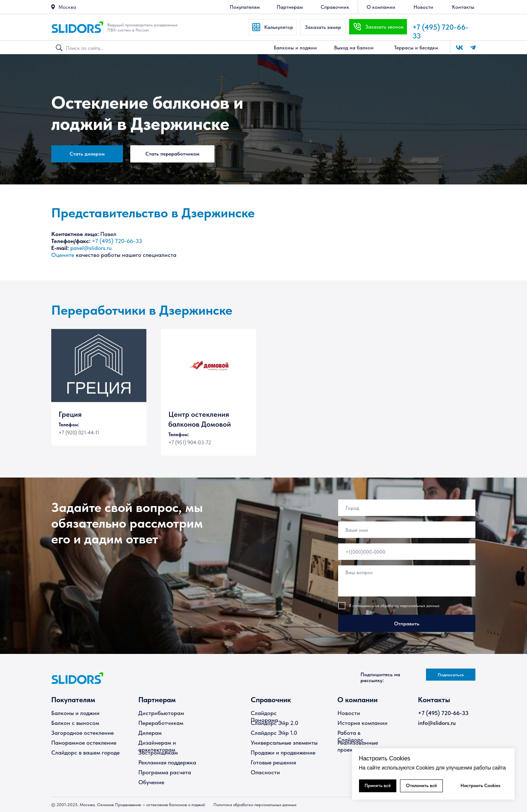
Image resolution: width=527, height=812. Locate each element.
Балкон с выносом (75, 723)
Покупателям (73, 700)
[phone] (407, 552)
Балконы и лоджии (75, 713)
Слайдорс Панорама (264, 716)
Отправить (407, 624)
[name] (407, 530)
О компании (358, 700)
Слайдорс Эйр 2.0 (274, 723)
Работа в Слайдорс (350, 736)
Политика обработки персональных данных (255, 805)
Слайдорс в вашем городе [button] (85, 753)
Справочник (271, 700)
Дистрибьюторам (161, 713)
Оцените (63, 255)
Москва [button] (67, 7)
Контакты (434, 700)
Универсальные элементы (284, 743)
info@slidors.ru (437, 723)
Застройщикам (158, 753)
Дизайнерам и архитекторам (157, 746)
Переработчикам (161, 723)
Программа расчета (165, 772)
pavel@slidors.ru (91, 248)
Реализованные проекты (358, 746)
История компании (362, 723)
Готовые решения (273, 762)
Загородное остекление (83, 733)
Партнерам (157, 700)
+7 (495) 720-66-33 (117, 241)
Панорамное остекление (84, 743)
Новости (349, 713)
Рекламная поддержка (167, 762)
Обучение (151, 782)
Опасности (265, 772)
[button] (53, 7)
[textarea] (407, 581)
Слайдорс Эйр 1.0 (274, 733)
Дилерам (150, 733)
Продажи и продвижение (283, 753)
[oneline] (407, 508)
